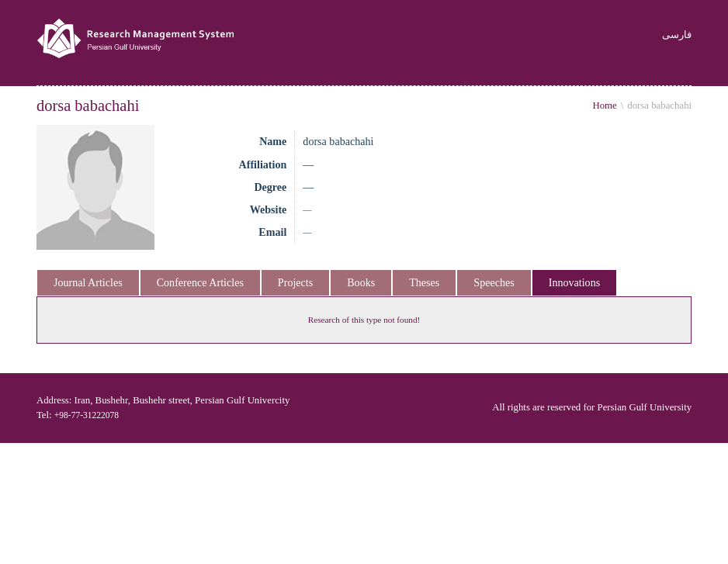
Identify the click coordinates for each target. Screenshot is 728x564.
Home (604, 106)
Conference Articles (200, 282)
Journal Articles (88, 282)
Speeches (494, 282)
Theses (424, 282)
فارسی (682, 35)
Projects (295, 282)
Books (361, 282)
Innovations (574, 282)
